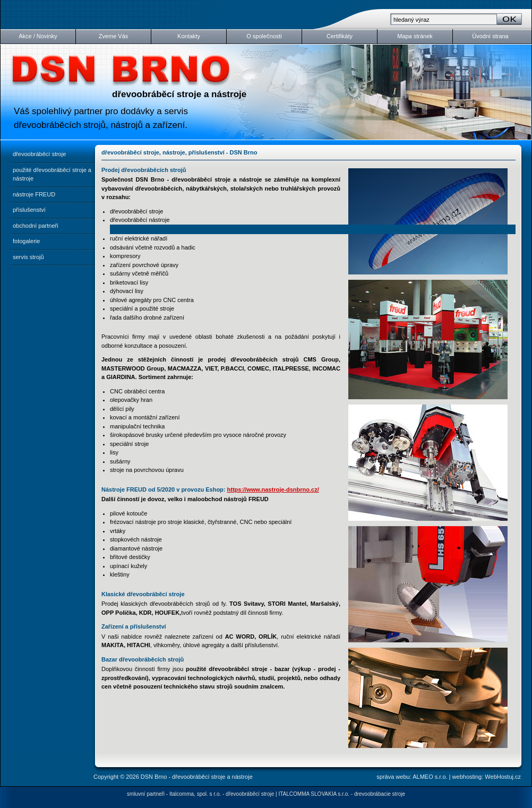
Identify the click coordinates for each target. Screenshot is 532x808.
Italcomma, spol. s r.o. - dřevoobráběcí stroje (222, 794)
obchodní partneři (36, 226)
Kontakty (189, 36)
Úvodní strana (490, 36)
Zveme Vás (114, 36)
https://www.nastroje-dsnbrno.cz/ (273, 489)
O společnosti (264, 36)
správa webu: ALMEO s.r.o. (412, 777)
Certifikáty (340, 36)
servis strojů (28, 257)
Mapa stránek (415, 36)
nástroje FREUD (34, 194)
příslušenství (29, 210)
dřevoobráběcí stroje (39, 154)
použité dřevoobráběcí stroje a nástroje (52, 174)
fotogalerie (26, 241)
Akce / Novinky (38, 36)
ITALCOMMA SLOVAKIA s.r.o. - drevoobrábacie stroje (342, 794)
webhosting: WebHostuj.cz (487, 777)
